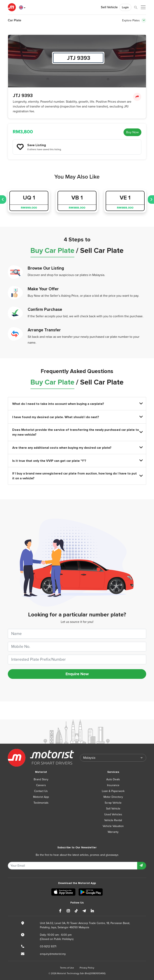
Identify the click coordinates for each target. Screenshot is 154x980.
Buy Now (132, 132)
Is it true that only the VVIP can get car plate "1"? (77, 461)
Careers (41, 785)
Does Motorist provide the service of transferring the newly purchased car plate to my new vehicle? (77, 432)
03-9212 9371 (48, 946)
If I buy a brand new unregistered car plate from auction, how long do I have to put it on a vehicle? (77, 476)
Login (125, 7)
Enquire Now (77, 674)
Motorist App (41, 797)
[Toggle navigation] (144, 20)
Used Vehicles (113, 814)
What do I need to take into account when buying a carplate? (77, 404)
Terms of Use (67, 968)
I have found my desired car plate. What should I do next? (77, 417)
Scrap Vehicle (113, 803)
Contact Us (41, 791)
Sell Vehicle (109, 7)
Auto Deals (113, 779)
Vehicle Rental (113, 820)
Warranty (113, 832)
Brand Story (41, 779)
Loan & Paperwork (113, 791)
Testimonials (41, 803)
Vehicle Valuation (113, 826)
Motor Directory (113, 797)
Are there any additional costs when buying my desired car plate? (77, 448)
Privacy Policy (87, 968)
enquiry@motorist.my (53, 954)
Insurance (113, 785)
